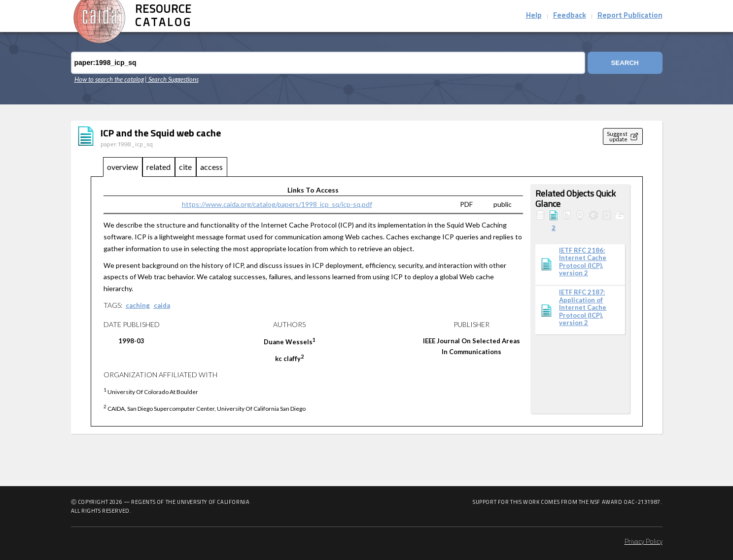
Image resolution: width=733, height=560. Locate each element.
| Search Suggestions (172, 79)
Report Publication (630, 16)
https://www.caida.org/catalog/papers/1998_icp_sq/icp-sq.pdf (277, 204)
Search (625, 63)
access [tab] (211, 167)
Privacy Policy (644, 542)
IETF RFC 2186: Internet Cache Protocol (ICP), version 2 (583, 262)
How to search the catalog (109, 79)
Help (534, 16)
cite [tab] (185, 167)
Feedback (570, 16)
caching (138, 305)
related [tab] (158, 167)
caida (162, 305)
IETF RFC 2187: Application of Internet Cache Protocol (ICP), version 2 (583, 308)
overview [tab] (122, 167)
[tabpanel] (367, 302)
